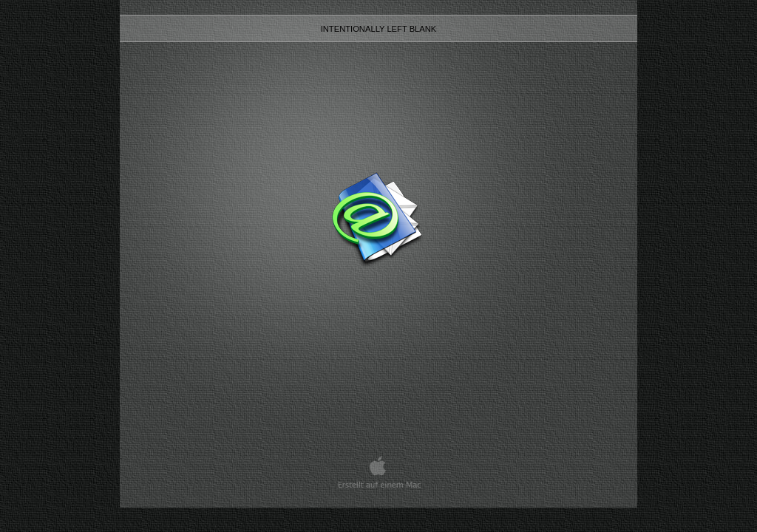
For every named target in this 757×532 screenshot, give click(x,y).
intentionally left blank (379, 29)
